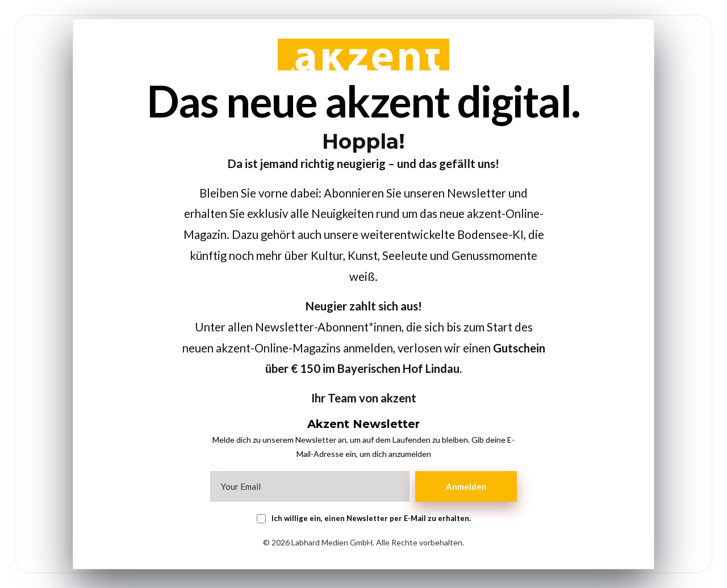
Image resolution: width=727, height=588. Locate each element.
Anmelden (469, 486)
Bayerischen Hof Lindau (398, 368)
